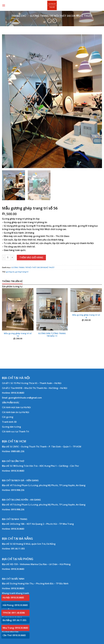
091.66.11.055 (18, 549)
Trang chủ (19, 16)
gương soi (10, 272)
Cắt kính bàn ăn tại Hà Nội (16, 412)
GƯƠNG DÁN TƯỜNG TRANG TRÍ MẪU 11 (52, 335)
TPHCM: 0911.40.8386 (14, 613)
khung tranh (22, 593)
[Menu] (4, 5)
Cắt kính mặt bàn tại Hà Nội (16, 407)
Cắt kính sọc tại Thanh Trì (16, 432)
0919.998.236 (18, 490)
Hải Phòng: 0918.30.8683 (15, 605)
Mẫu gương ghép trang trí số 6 (86, 316)
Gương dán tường (11, 427)
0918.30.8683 (18, 393)
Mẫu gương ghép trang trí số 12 (18, 335)
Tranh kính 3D (9, 422)
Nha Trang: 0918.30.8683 (15, 628)
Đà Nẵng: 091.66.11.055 (15, 620)
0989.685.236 (18, 451)
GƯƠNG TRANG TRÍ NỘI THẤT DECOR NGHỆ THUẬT (61, 16)
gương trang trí (22, 272)
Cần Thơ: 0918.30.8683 (14, 635)
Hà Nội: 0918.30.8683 (13, 598)
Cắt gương (8, 417)
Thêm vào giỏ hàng (31, 257)
